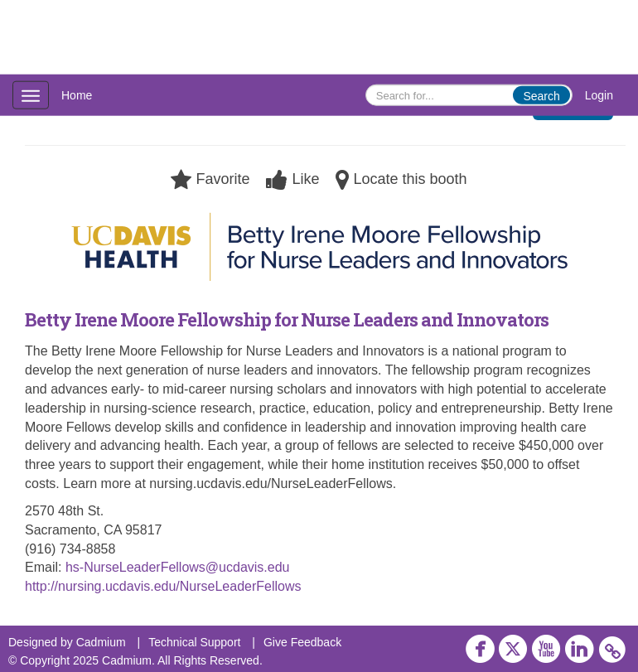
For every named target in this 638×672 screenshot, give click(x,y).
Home (77, 95)
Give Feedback (302, 642)
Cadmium (101, 642)
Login (599, 95)
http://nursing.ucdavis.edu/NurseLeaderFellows (163, 586)
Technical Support (194, 642)
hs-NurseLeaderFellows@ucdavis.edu (178, 567)
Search (541, 96)
